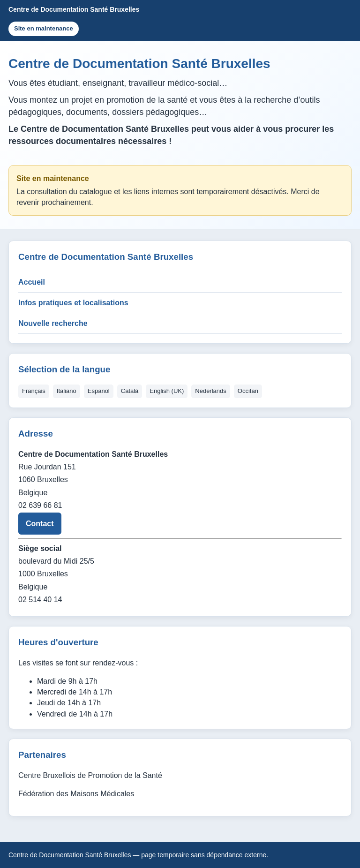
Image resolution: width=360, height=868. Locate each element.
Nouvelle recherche (53, 323)
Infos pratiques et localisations (73, 303)
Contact (40, 524)
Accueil (32, 282)
